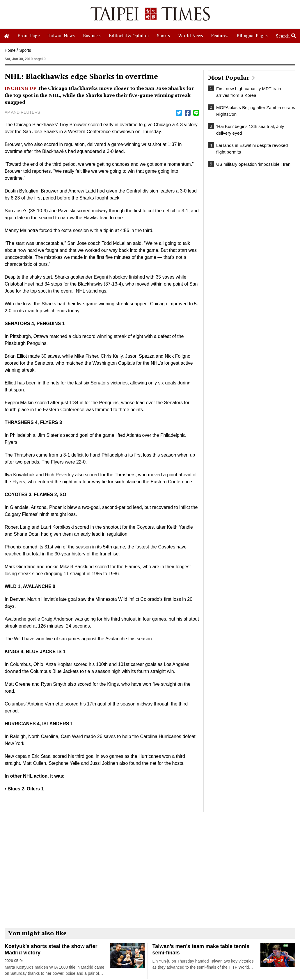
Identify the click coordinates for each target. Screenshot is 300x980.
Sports (25, 50)
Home (10, 50)
